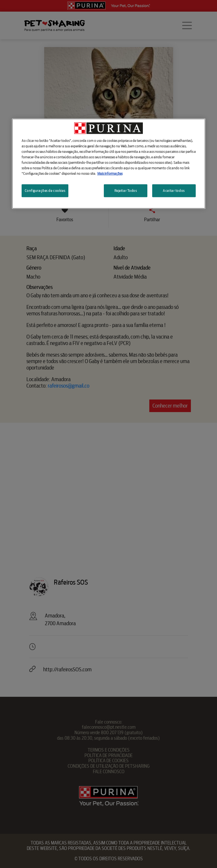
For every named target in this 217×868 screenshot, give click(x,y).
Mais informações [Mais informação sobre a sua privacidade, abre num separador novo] (110, 173)
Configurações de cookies (45, 191)
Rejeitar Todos (126, 191)
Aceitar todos (174, 191)
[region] (109, 163)
